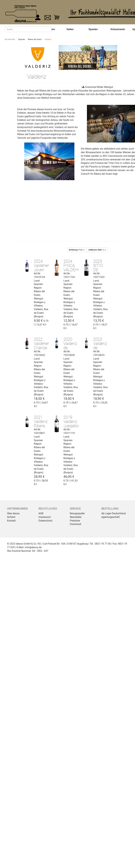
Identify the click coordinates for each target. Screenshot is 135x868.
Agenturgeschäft (110, 517)
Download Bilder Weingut (99, 87)
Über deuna (13, 513)
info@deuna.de (33, 547)
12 (97, 250)
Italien (70, 29)
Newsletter (76, 517)
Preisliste (75, 521)
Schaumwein (118, 29)
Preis (77, 250)
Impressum (45, 517)
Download (75, 524)
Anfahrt (11, 517)
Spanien (93, 29)
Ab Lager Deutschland (114, 513)
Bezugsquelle (77, 513)
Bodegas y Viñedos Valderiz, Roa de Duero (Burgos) (41, 309)
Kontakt (11, 521)
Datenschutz (45, 521)
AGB (41, 513)
